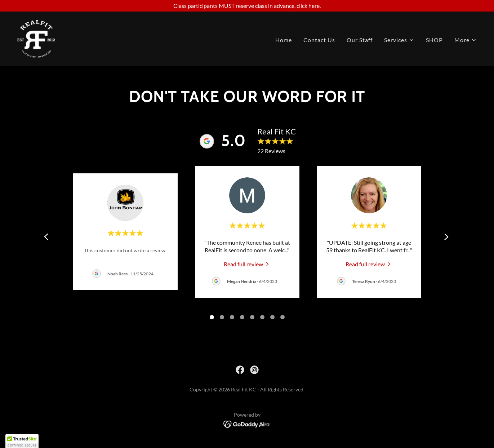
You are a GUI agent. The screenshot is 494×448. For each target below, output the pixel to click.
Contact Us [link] (319, 40)
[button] (399, 40)
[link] (36, 38)
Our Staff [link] (360, 40)
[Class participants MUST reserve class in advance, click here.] (247, 6)
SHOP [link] (434, 40)
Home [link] (284, 40)
